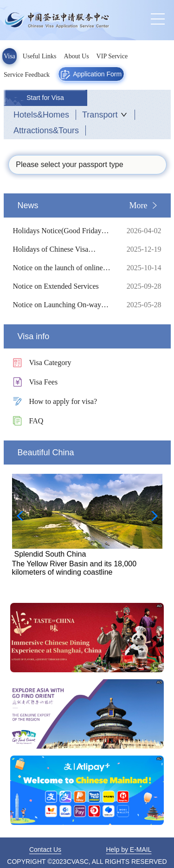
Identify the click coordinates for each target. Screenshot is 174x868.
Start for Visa (45, 98)
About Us (77, 56)
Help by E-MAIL (129, 849)
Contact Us (45, 849)
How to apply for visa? (63, 401)
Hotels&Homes (41, 115)
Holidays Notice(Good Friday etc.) (63, 231)
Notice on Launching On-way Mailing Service (63, 305)
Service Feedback (27, 75)
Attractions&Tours (46, 130)
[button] (151, 516)
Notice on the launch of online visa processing (63, 268)
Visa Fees (44, 382)
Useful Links (40, 56)
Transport (100, 115)
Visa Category (50, 363)
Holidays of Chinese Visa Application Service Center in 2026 (63, 249)
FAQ (36, 421)
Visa (10, 56)
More (139, 205)
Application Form (91, 74)
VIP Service (112, 56)
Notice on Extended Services (63, 286)
